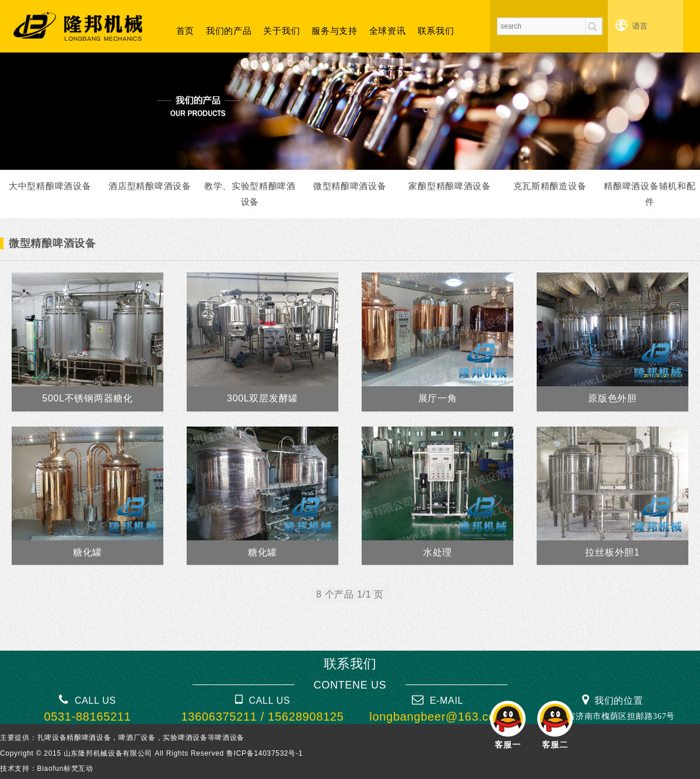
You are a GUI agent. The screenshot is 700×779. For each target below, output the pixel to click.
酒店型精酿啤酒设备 (150, 186)
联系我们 (436, 31)
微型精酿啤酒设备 (350, 186)
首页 (185, 31)
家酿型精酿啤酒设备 (449, 186)
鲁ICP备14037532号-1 (265, 753)
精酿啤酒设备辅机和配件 (650, 194)
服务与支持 (335, 31)
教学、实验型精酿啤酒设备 (250, 194)
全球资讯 (388, 31)
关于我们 (281, 31)
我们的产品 (229, 31)
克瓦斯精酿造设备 (550, 186)
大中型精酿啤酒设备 (50, 186)
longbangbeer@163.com (437, 717)
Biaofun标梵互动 (65, 768)
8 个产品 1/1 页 (350, 594)
